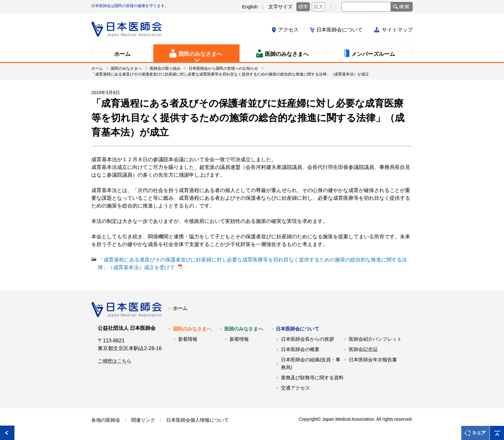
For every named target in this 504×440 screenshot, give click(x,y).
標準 (303, 7)
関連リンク (143, 420)
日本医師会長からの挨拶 (307, 339)
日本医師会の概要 (300, 349)
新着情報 (188, 339)
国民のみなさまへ (192, 329)
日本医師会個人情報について (198, 420)
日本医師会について (339, 30)
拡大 (319, 7)
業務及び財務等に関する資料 (312, 378)
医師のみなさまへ (244, 329)
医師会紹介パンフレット (375, 339)
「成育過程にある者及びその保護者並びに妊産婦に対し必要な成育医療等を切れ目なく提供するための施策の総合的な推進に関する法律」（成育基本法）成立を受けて (252, 264)
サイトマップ (397, 30)
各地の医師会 (106, 420)
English (250, 7)
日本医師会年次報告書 (373, 360)
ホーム (180, 308)
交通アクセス (295, 388)
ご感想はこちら (115, 361)
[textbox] (366, 7)
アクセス (288, 30)
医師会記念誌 (363, 349)
